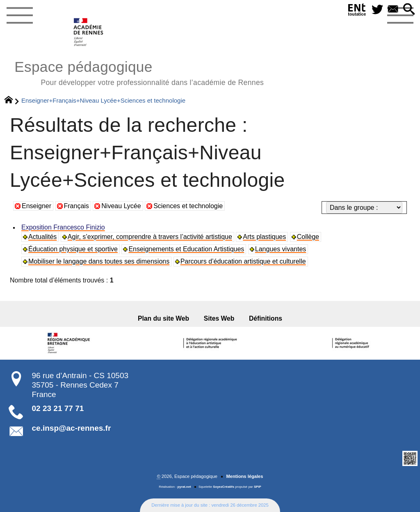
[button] (409, 10)
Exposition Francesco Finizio (63, 227)
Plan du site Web (163, 318)
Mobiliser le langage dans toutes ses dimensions (99, 261)
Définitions (266, 318)
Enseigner (37, 206)
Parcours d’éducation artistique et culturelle (243, 261)
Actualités (42, 237)
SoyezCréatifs (224, 487)
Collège (308, 237)
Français (76, 206)
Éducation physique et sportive (73, 249)
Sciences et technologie (188, 206)
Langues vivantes (281, 249)
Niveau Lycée (121, 206)
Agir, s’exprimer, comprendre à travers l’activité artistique (150, 237)
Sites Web (219, 318)
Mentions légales (244, 476)
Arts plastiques (264, 237)
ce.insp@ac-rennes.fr (72, 428)
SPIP (258, 487)
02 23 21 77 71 (58, 408)
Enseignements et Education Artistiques (186, 249)
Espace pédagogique (139, 72)
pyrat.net (184, 487)
